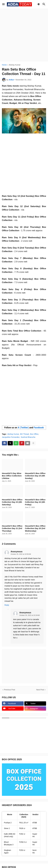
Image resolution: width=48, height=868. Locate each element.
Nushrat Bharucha (28, 437)
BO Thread (24, 434)
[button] (3, 4)
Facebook (39, 428)
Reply (7, 605)
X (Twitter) (23, 428)
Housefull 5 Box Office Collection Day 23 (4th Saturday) (12, 502)
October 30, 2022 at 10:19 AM (29, 615)
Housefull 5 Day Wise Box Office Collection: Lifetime (12, 476)
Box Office (34, 434)
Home (4, 65)
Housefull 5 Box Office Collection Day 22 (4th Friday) (35, 502)
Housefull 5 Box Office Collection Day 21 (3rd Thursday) (12, 528)
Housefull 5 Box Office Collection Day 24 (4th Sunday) (35, 476)
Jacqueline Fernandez (11, 437)
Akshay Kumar (15, 65)
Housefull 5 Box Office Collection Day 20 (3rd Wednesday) (35, 528)
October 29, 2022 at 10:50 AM (21, 554)
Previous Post (9, 690)
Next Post (40, 690)
